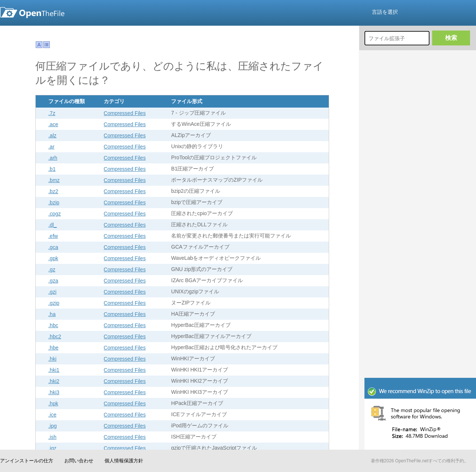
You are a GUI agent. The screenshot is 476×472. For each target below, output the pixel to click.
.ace (53, 124)
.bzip (54, 202)
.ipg (53, 426)
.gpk (53, 258)
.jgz (52, 448)
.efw (53, 236)
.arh (53, 158)
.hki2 (54, 381)
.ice (52, 415)
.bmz (54, 180)
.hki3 (54, 392)
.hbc (53, 325)
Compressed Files (125, 113)
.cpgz (54, 214)
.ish (52, 437)
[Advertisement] (397, 262)
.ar (51, 147)
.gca (53, 247)
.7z (52, 113)
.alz (52, 135)
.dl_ (53, 225)
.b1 (52, 169)
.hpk (53, 404)
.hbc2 (55, 337)
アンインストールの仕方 (27, 461)
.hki (52, 359)
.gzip (54, 303)
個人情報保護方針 (124, 461)
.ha (52, 314)
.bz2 (53, 191)
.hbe (53, 348)
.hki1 (54, 370)
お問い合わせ (79, 461)
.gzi (52, 292)
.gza (53, 281)
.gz (52, 270)
